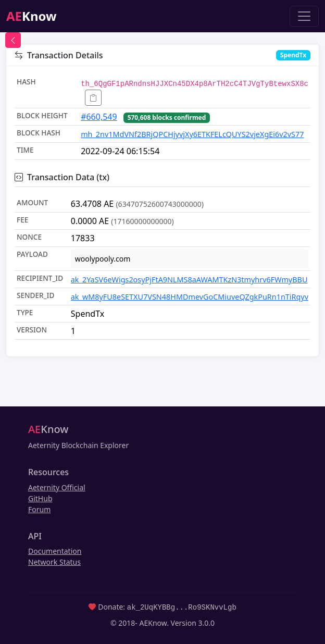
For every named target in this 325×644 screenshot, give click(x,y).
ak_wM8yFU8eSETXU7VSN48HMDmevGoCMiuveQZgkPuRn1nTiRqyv (190, 297)
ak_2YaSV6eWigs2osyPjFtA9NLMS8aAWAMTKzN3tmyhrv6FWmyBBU (189, 280)
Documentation (55, 551)
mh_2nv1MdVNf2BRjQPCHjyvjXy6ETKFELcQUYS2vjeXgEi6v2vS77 (192, 134)
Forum (39, 509)
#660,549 (99, 117)
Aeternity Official (57, 487)
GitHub (40, 498)
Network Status (54, 562)
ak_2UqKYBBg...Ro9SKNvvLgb (182, 607)
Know (32, 16)
